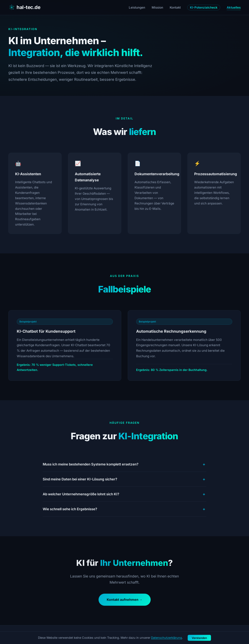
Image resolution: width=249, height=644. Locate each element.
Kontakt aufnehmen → (125, 601)
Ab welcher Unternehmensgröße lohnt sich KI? (124, 494)
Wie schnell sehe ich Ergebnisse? (124, 509)
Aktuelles (234, 7)
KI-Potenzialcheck (204, 7)
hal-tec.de (24, 7)
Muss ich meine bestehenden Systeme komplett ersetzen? (124, 464)
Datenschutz (232, 635)
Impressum (210, 635)
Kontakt (175, 7)
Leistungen (137, 7)
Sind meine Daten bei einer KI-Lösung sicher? (124, 479)
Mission (157, 7)
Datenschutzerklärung (167, 642)
